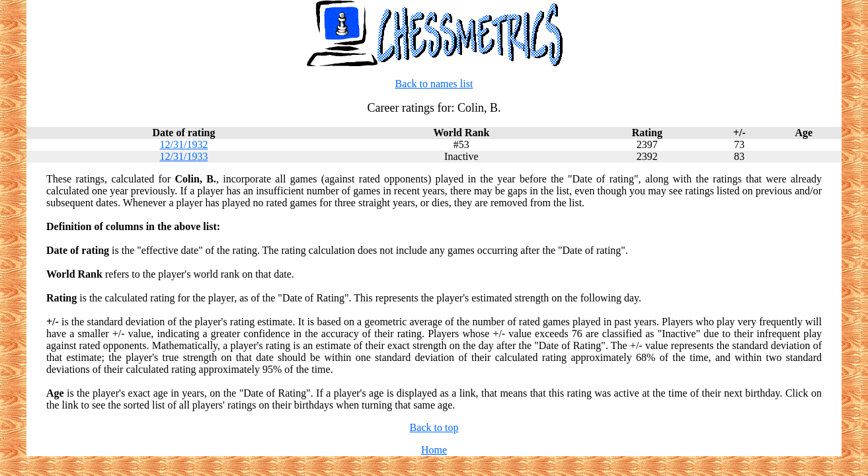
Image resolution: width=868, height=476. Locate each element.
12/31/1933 (184, 156)
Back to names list (434, 84)
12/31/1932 (184, 144)
